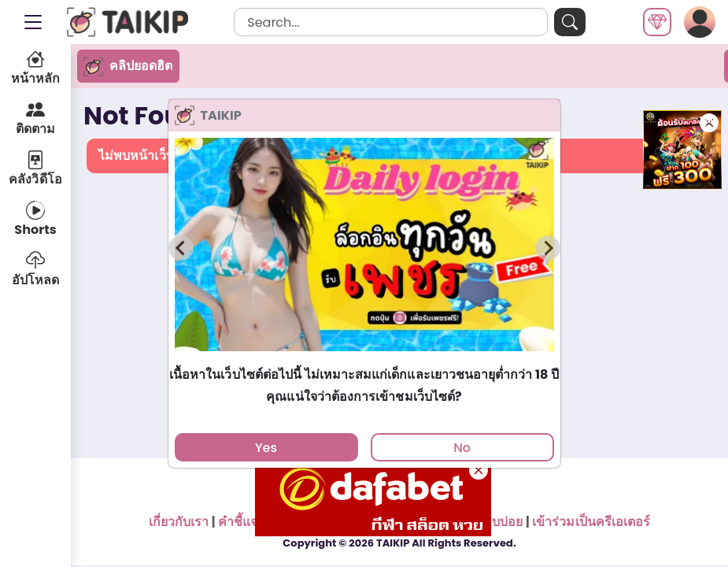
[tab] (364, 359)
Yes (266, 448)
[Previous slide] (181, 248)
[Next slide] (548, 248)
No (462, 448)
